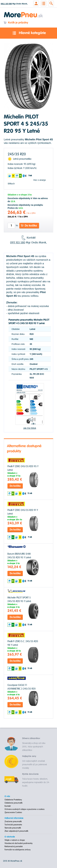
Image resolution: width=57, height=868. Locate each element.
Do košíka (29, 226)
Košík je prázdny (16, 23)
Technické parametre (13, 825)
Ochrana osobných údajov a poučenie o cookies (25, 809)
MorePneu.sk (16, 861)
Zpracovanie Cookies (13, 812)
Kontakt (8, 806)
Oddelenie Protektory (13, 800)
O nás (7, 796)
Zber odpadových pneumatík (16, 831)
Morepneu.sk (23, 12)
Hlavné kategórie (29, 33)
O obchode (10, 837)
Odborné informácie (14, 818)
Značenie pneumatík (13, 822)
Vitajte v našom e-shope (15, 840)
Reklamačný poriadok (14, 847)
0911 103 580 (6, 4)
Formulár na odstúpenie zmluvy (18, 850)
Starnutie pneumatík (13, 828)
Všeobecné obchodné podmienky (19, 843)
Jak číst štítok (30, 428)
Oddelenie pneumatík (14, 803)
